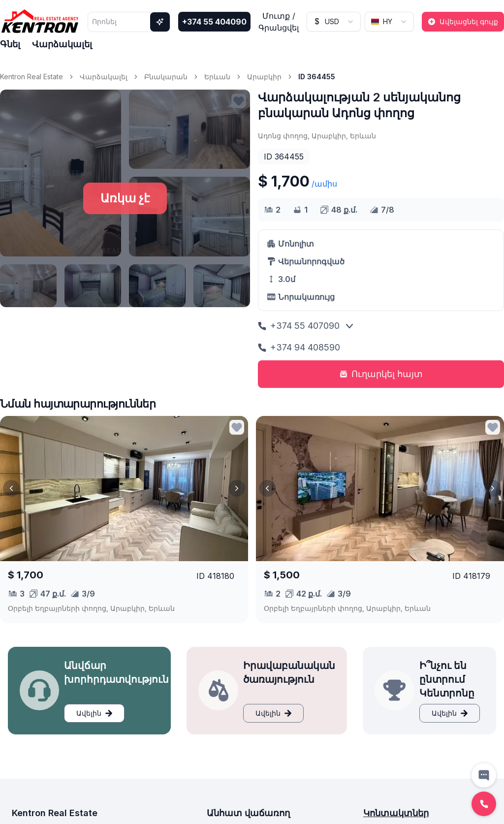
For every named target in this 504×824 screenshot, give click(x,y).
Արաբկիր (264, 77)
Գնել (10, 44)
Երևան (217, 77)
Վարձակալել (62, 44)
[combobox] (334, 22)
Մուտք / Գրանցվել (279, 22)
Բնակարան (166, 77)
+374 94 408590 (299, 347)
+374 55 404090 (214, 22)
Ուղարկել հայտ (381, 374)
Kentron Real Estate (31, 77)
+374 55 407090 (299, 326)
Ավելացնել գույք (463, 21)
